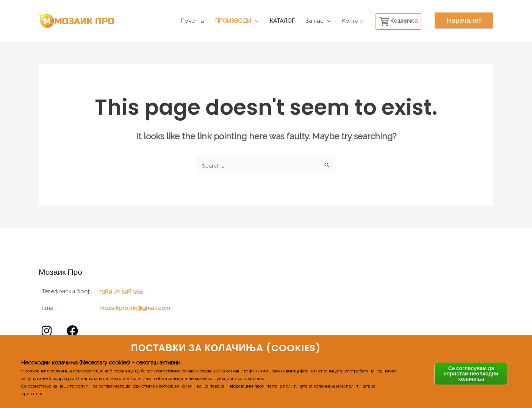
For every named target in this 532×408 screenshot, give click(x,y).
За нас (315, 21)
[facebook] (74, 331)
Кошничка (398, 21)
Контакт (353, 21)
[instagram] (48, 331)
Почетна (192, 21)
